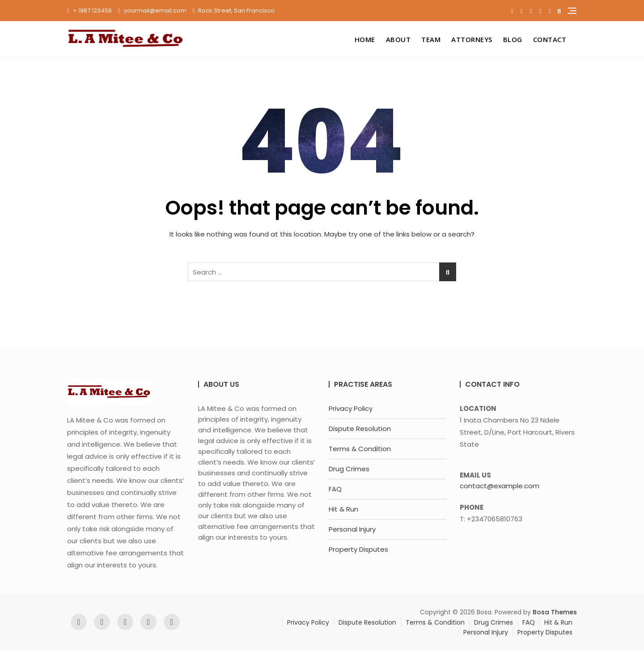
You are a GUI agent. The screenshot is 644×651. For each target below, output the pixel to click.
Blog (513, 39)
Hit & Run (343, 509)
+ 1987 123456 (89, 11)
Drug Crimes (349, 469)
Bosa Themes (555, 612)
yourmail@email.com (152, 11)
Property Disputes (358, 549)
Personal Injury (352, 529)
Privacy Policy (351, 408)
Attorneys (472, 39)
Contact (550, 39)
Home (365, 39)
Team (431, 39)
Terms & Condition (360, 449)
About (398, 39)
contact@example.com (500, 486)
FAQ (335, 489)
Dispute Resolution (360, 429)
